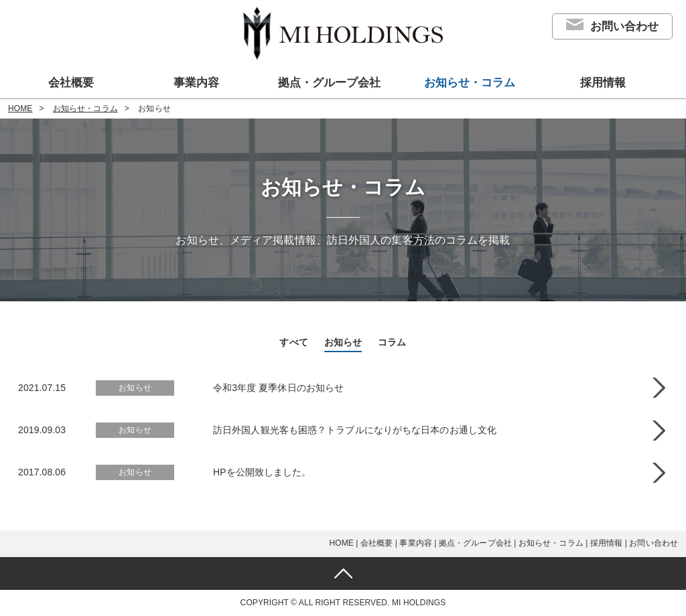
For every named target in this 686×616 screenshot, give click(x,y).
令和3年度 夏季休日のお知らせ (278, 388)
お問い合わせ (624, 26)
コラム (392, 342)
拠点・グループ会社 (329, 83)
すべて (293, 342)
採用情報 (603, 83)
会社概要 (71, 83)
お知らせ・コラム (470, 83)
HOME (20, 108)
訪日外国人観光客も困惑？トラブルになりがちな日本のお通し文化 (355, 430)
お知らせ (343, 342)
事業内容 (196, 83)
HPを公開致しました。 (262, 472)
